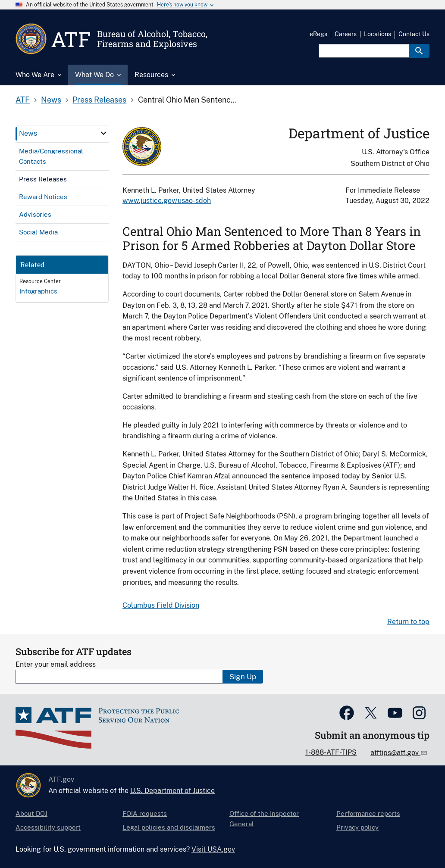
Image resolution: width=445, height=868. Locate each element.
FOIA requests (145, 813)
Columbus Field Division (161, 605)
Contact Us (414, 34)
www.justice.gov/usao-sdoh (167, 201)
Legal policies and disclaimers (169, 827)
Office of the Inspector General (264, 819)
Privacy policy (357, 827)
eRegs (318, 34)
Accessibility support (48, 827)
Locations (378, 34)
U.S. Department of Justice (172, 791)
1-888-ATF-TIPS (331, 752)
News (51, 100)
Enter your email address (56, 664)
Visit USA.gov (213, 849)
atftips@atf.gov (395, 753)
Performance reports (368, 813)
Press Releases (99, 100)
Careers (346, 34)
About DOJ (31, 813)
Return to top (408, 622)
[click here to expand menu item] (103, 133)
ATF (23, 100)
